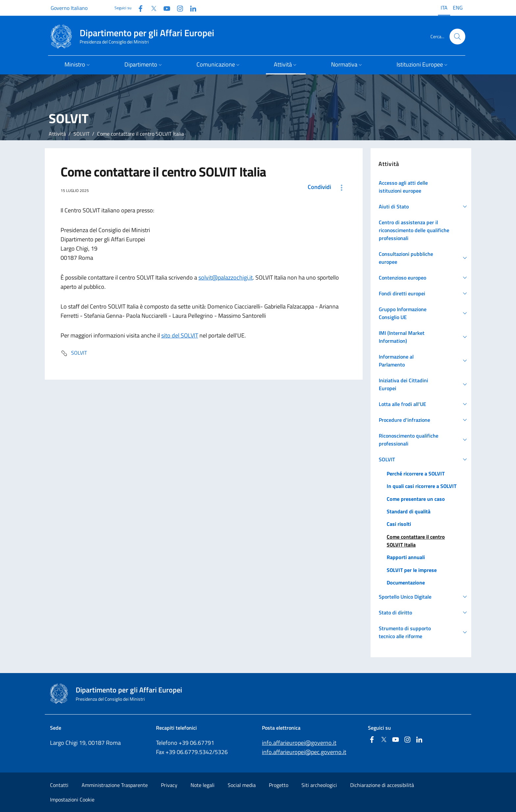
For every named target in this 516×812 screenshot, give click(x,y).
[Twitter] (151, 8)
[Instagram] (177, 8)
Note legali (203, 785)
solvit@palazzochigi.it (226, 277)
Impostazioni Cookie (72, 799)
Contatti (59, 785)
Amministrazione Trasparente (115, 785)
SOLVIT (81, 134)
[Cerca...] (457, 37)
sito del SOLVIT (180, 335)
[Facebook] (138, 8)
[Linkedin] (191, 8)
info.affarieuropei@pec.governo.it (304, 752)
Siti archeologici (319, 785)
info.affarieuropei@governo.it (299, 743)
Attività (57, 134)
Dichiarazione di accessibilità (382, 785)
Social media (242, 785)
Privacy (169, 785)
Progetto (279, 785)
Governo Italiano (69, 8)
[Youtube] (164, 8)
